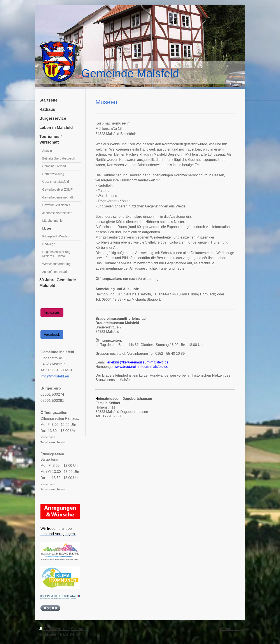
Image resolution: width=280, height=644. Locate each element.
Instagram (52, 313)
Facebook (52, 334)
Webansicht (230, 629)
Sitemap (78, 629)
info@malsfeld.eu (55, 376)
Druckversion (54, 629)
